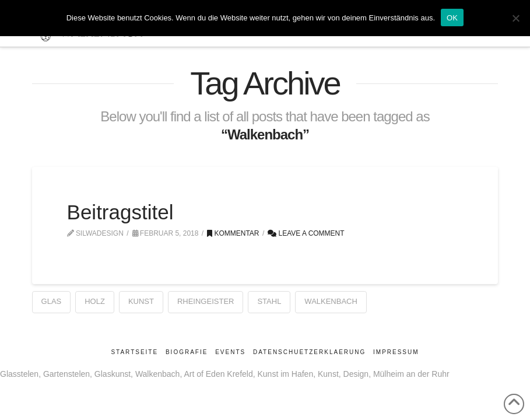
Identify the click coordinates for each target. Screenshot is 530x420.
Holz (95, 301)
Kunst (141, 301)
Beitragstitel (120, 212)
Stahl (269, 301)
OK (452, 18)
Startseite (134, 352)
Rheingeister (206, 301)
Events (230, 352)
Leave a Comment (306, 233)
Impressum (396, 352)
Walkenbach (331, 301)
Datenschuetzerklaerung (309, 352)
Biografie (187, 352)
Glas (52, 301)
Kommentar (233, 233)
